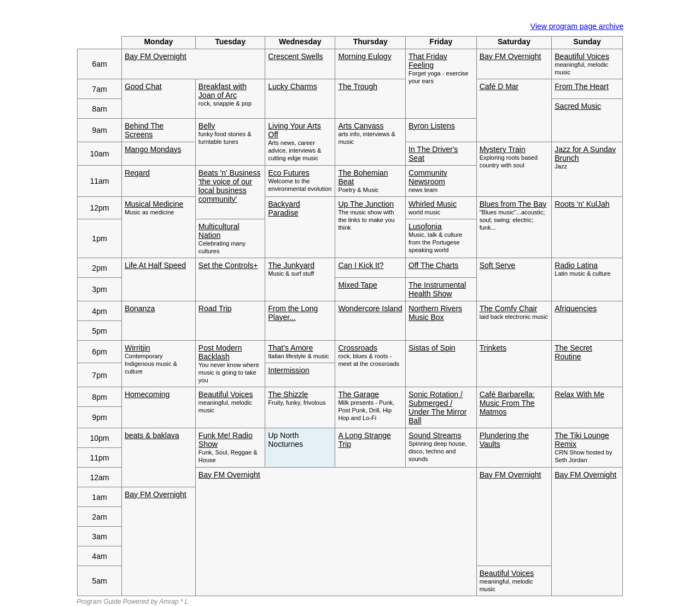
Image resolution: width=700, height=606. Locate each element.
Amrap (169, 602)
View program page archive (577, 26)
